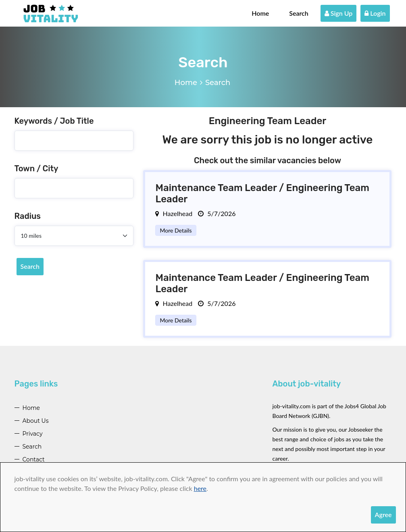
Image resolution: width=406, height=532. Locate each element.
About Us (36, 421)
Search (299, 13)
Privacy (33, 434)
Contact (34, 459)
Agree (383, 514)
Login (375, 13)
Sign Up (339, 13)
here (200, 488)
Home (260, 13)
